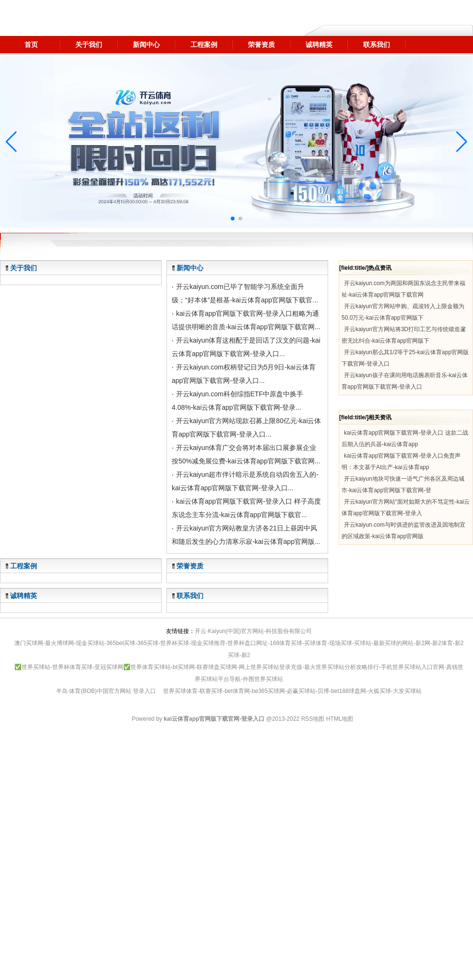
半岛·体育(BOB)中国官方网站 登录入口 (106, 691)
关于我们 (24, 268)
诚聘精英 (24, 596)
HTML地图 (340, 719)
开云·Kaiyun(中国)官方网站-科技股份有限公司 (253, 631)
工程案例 (24, 566)
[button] (462, 142)
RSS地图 (313, 719)
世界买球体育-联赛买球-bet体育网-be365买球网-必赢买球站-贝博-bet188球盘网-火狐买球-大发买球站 (292, 691)
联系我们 (190, 596)
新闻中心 (190, 268)
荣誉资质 (190, 566)
